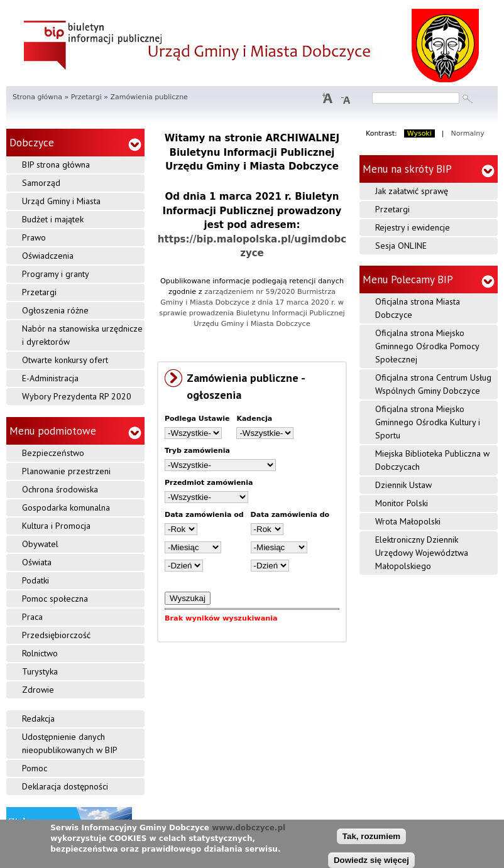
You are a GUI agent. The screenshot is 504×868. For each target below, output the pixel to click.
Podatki (36, 580)
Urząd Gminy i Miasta (61, 201)
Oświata (37, 562)
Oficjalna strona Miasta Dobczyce (418, 308)
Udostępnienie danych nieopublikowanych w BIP (70, 743)
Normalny (468, 133)
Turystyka (40, 671)
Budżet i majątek (53, 219)
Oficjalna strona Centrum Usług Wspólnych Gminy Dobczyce (433, 384)
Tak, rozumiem (371, 838)
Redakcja (38, 719)
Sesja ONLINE (401, 246)
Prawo (34, 237)
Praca (32, 617)
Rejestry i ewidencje (413, 227)
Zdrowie (38, 690)
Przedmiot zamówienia (209, 483)
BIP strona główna (56, 165)
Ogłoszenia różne (55, 310)
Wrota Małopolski (408, 521)
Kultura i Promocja (56, 526)
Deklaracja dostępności (65, 786)
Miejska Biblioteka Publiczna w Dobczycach (432, 460)
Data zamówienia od (204, 515)
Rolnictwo (40, 653)
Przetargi (86, 97)
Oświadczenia (48, 256)
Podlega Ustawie (197, 419)
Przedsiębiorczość (56, 635)
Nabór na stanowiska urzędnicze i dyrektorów (82, 335)
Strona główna (37, 97)
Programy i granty (56, 274)
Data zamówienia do (290, 515)
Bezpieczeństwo (53, 453)
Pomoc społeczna (55, 599)
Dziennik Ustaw (403, 485)
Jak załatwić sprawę (412, 191)
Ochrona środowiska (60, 489)
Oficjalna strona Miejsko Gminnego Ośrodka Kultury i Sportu (428, 422)
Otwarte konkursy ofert (65, 360)
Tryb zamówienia (197, 451)
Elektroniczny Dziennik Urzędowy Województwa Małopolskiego (422, 553)
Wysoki (419, 133)
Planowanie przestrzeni (66, 471)
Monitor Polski (402, 503)
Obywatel (40, 544)
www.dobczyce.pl (249, 830)
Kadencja (254, 419)
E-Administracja (50, 378)
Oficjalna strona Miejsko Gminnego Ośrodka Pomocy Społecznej (427, 346)
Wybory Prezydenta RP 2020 (77, 396)
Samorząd (41, 183)
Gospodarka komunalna (66, 507)
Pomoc (35, 768)
